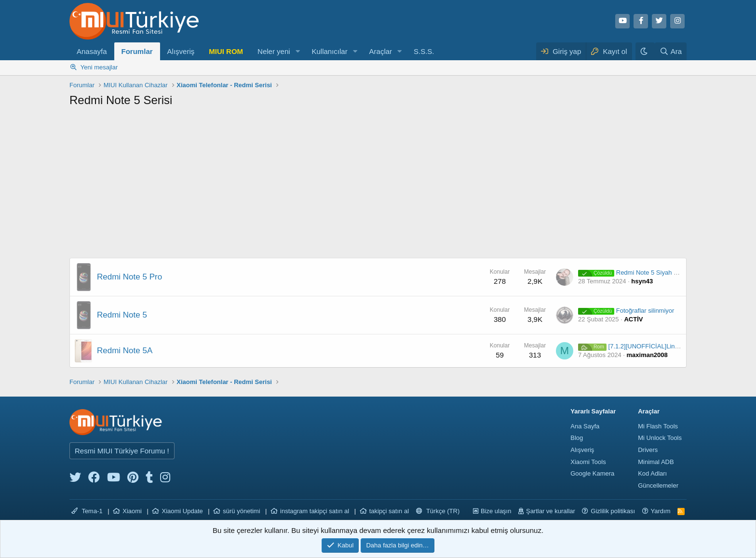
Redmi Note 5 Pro (129, 277)
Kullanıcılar (329, 51)
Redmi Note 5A (125, 351)
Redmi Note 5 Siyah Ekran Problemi (647, 272)
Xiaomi (132, 511)
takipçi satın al (389, 511)
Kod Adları (652, 473)
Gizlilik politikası (613, 511)
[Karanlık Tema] (645, 51)
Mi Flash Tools (658, 426)
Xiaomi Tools (588, 462)
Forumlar (137, 51)
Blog (577, 438)
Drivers (648, 450)
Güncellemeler (658, 485)
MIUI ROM (226, 51)
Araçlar (381, 51)
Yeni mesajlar (99, 67)
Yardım (661, 511)
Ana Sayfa (585, 426)
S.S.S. (424, 51)
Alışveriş (181, 51)
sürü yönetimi (241, 511)
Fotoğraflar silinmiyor (626, 311)
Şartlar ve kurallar (551, 511)
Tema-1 (87, 511)
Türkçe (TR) (438, 511)
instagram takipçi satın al (315, 511)
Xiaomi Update (182, 511)
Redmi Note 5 (122, 315)
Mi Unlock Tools (660, 438)
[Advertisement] (378, 186)
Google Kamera (592, 473)
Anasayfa (92, 51)
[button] (297, 51)
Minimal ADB (656, 462)
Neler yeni (274, 51)
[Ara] (671, 51)
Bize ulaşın (496, 511)
